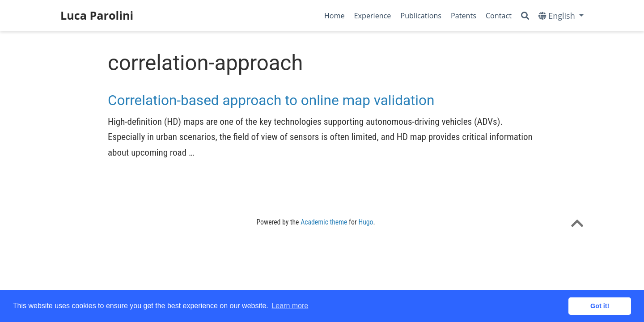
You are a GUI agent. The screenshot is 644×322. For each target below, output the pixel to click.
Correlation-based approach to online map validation (271, 100)
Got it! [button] (600, 306)
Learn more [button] (290, 306)
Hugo (366, 222)
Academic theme (324, 222)
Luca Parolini (97, 15)
